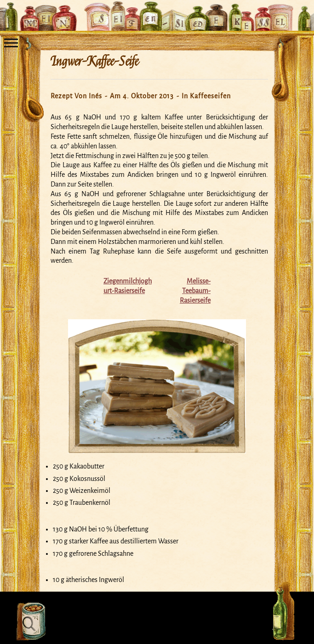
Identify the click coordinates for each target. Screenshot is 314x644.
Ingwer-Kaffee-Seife (94, 62)
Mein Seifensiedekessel (157, 11)
